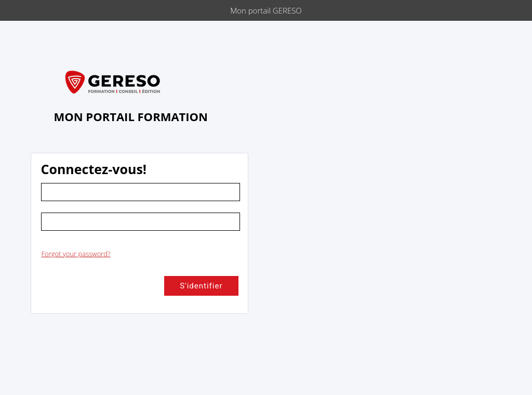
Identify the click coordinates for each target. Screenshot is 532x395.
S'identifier (201, 286)
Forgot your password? (76, 254)
